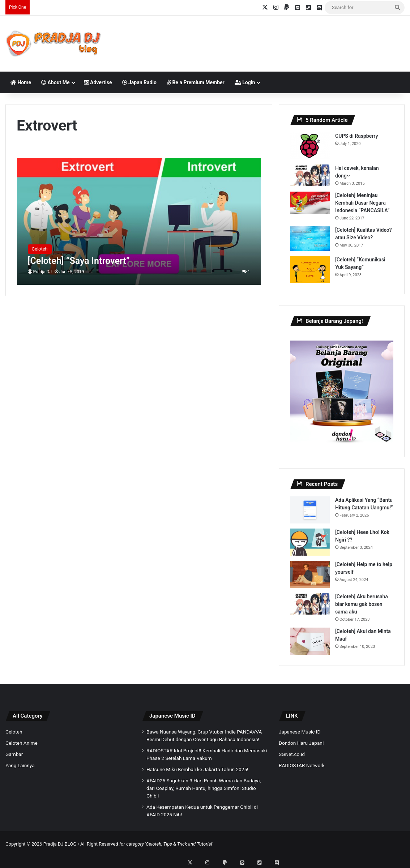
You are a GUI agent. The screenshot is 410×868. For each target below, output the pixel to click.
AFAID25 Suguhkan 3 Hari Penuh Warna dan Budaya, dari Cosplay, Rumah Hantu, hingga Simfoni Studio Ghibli (204, 788)
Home (21, 82)
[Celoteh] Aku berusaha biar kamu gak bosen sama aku (362, 604)
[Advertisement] (274, 39)
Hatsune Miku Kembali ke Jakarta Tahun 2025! (197, 769)
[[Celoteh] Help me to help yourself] (310, 574)
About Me (55, 82)
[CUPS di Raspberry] (310, 146)
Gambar (14, 754)
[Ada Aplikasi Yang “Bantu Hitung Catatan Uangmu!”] (310, 510)
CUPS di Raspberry (356, 136)
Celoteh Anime (22, 743)
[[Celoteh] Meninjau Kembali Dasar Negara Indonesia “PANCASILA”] (310, 203)
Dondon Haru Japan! (301, 743)
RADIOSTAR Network (302, 765)
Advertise (98, 82)
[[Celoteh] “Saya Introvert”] (139, 221)
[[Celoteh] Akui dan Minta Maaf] (310, 641)
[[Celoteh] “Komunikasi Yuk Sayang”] (310, 270)
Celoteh (14, 732)
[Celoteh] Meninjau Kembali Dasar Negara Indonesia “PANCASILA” (362, 203)
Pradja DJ (43, 272)
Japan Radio (139, 82)
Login (245, 82)
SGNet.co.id (292, 754)
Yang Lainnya (20, 765)
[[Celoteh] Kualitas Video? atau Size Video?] (310, 239)
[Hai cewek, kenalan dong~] (310, 175)
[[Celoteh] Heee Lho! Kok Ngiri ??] (310, 542)
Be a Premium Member (196, 82)
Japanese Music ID (172, 716)
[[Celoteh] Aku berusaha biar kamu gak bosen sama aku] (310, 604)
